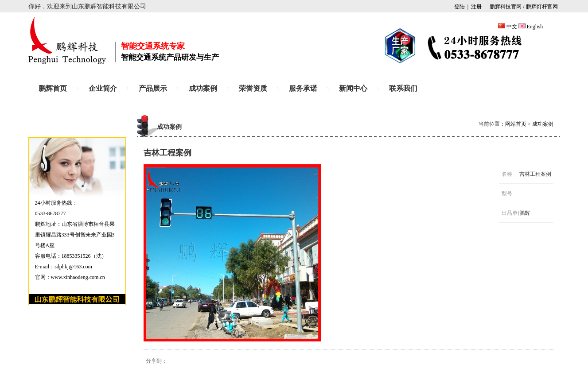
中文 (512, 27)
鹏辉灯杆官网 (542, 7)
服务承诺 (303, 88)
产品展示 (153, 88)
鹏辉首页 (53, 88)
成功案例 (203, 88)
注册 (476, 7)
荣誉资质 (253, 88)
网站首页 (516, 124)
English (535, 27)
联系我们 (403, 88)
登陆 (459, 7)
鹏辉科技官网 (505, 7)
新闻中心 (353, 88)
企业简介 (103, 88)
